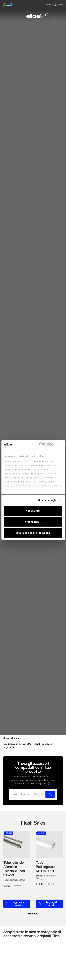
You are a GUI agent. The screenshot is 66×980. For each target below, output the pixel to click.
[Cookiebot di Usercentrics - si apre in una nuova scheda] (40, 445)
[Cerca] (28, 794)
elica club (8, 5)
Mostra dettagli (47, 500)
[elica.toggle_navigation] (5, 16)
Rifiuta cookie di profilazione (33, 533)
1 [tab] (29, 914)
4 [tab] (35, 914)
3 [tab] (33, 914)
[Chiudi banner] (61, 445)
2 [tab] (31, 914)
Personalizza (33, 522)
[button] (50, 783)
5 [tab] (37, 914)
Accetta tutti (33, 511)
